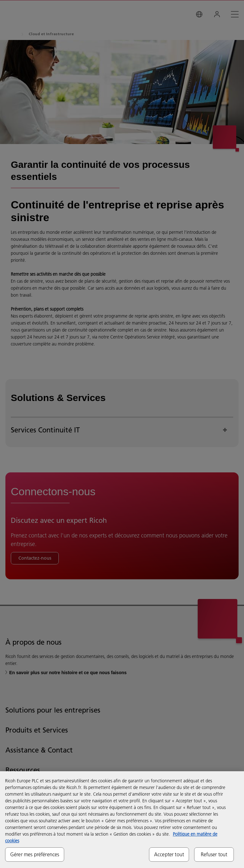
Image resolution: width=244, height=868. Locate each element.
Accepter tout (169, 854)
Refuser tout (214, 854)
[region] (122, 820)
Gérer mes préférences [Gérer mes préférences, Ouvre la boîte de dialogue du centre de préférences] (35, 854)
